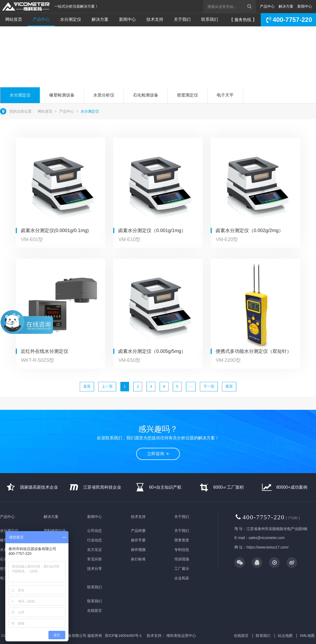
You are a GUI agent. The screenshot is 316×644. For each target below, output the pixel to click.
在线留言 (95, 611)
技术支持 (155, 19)
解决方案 (286, 6)
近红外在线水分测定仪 (45, 351)
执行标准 (138, 559)
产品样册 (138, 531)
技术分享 (95, 569)
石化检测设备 (146, 95)
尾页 (229, 386)
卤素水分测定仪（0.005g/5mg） (152, 351)
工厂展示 (182, 569)
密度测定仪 (187, 95)
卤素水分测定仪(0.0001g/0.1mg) (55, 230)
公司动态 (95, 531)
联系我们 (210, 19)
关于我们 (182, 19)
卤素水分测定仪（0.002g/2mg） (250, 230)
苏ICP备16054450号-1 (123, 636)
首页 (87, 386)
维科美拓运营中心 (181, 636)
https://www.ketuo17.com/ (268, 547)
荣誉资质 (182, 540)
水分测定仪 (71, 19)
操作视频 (138, 550)
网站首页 (14, 19)
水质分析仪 (104, 95)
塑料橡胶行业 (55, 531)
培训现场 (182, 559)
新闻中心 (305, 6)
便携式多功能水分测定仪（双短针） (254, 351)
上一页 (107, 386)
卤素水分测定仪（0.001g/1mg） (152, 230)
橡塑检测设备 (62, 95)
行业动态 (95, 540)
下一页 (209, 386)
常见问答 (95, 559)
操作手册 (138, 540)
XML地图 (307, 636)
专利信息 (182, 550)
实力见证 (95, 550)
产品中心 (267, 6)
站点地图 (285, 636)
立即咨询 (22, 67)
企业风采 (182, 578)
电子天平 (225, 95)
